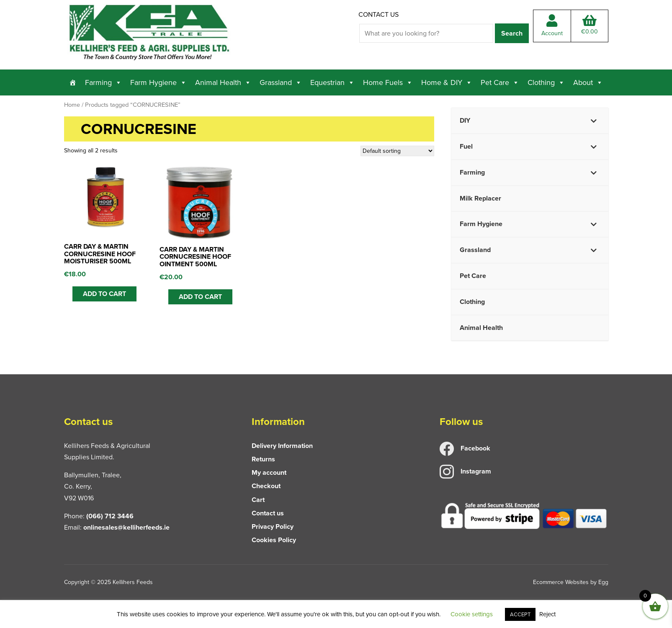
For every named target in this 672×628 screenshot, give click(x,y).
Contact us (378, 14)
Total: (590, 25)
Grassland (281, 82)
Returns (263, 459)
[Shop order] (397, 151)
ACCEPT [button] (520, 614)
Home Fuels (388, 82)
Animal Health (223, 82)
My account (269, 472)
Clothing (546, 82)
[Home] (73, 82)
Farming (103, 82)
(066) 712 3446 (110, 516)
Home (72, 105)
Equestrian (332, 82)
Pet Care (500, 82)
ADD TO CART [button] (104, 294)
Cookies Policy (274, 540)
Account (552, 26)
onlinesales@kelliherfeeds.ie (126, 527)
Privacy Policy (273, 526)
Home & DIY (447, 82)
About (588, 82)
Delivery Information (282, 446)
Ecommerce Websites (561, 582)
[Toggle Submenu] (594, 121)
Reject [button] (547, 614)
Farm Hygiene (158, 82)
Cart (258, 500)
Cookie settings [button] (472, 614)
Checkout (266, 486)
